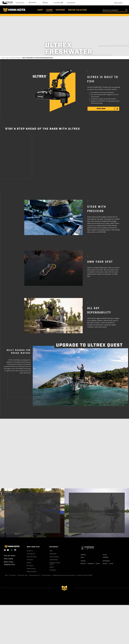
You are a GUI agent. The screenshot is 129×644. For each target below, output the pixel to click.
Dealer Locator (118, 3)
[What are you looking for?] (115, 10)
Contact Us (30, 551)
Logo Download (54, 560)
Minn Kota (83, 563)
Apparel (29, 563)
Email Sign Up (31, 554)
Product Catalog (54, 557)
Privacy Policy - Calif (23, 575)
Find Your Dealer (10, 556)
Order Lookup (9, 559)
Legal (6, 575)
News (51, 551)
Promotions (30, 560)
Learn (49, 10)
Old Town (105, 563)
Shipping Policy (9, 564)
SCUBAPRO (106, 557)
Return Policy (9, 562)
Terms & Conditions (46, 575)
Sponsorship (53, 554)
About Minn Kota (31, 557)
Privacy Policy (13, 575)
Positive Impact (31, 568)
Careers (52, 567)
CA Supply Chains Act (34, 575)
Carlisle (111, 563)
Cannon (98, 563)
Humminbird (91, 563)
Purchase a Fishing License (55, 563)
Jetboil (82, 557)
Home (3, 58)
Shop (40, 10)
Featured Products (16, 58)
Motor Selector (78, 10)
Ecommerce (53, 570)
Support (61, 10)
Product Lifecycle (32, 571)
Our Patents (30, 566)
